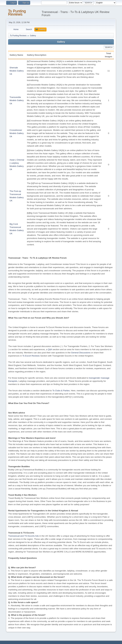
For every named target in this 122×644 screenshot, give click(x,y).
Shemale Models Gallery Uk (17, 71)
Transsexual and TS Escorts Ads (23, 536)
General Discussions (81, 353)
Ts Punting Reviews (17, 13)
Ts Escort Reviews (31, 356)
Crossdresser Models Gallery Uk (17, 133)
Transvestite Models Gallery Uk (17, 100)
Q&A (50, 349)
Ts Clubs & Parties (61, 391)
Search (109, 47)
